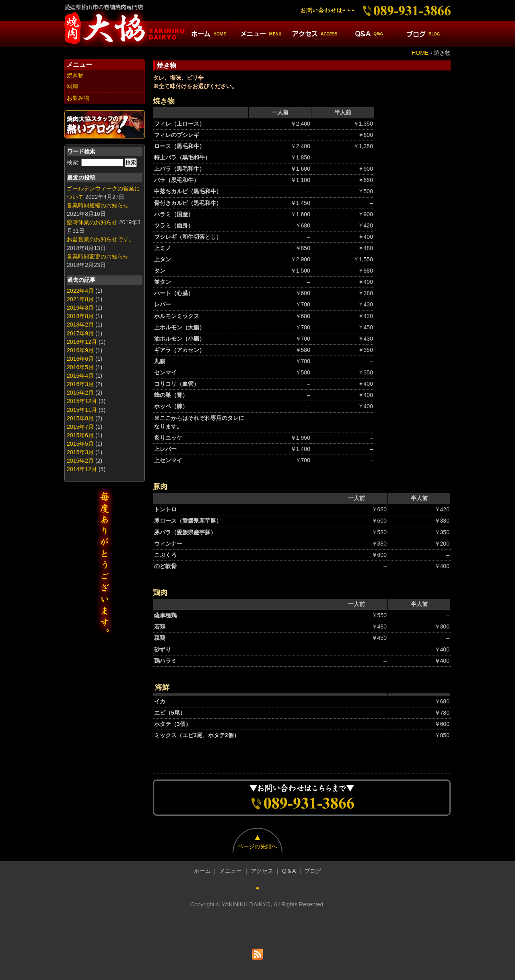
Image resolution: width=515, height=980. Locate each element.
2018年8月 (80, 316)
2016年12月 (82, 342)
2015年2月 (80, 461)
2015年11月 (82, 410)
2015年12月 (82, 401)
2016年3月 (80, 384)
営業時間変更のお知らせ (98, 256)
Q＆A (289, 871)
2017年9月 (80, 333)
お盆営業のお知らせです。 (101, 239)
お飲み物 (78, 98)
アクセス (262, 871)
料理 (72, 87)
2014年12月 (82, 469)
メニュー (231, 871)
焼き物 (75, 75)
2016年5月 (80, 367)
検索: (73, 162)
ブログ (313, 871)
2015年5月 (80, 444)
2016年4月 (80, 376)
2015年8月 (80, 418)
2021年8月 (80, 299)
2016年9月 (80, 350)
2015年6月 (80, 435)
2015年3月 (80, 452)
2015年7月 (80, 427)
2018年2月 (80, 325)
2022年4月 (80, 291)
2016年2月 (80, 393)
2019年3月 (80, 308)
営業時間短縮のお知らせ (98, 205)
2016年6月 (80, 359)
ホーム (202, 871)
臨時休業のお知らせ (92, 222)
